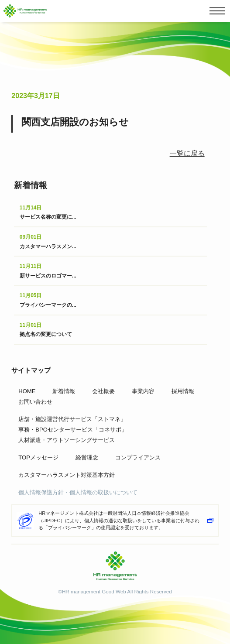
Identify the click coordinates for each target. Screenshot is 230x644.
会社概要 (103, 391)
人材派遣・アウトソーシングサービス (67, 440)
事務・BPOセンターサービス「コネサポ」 (72, 430)
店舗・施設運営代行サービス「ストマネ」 (72, 419)
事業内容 (143, 391)
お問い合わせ (35, 402)
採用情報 (183, 391)
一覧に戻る (187, 153)
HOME (27, 391)
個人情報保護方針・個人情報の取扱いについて (78, 492)
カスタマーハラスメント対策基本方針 (67, 475)
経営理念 (87, 457)
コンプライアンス (138, 457)
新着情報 (64, 391)
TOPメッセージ (38, 457)
